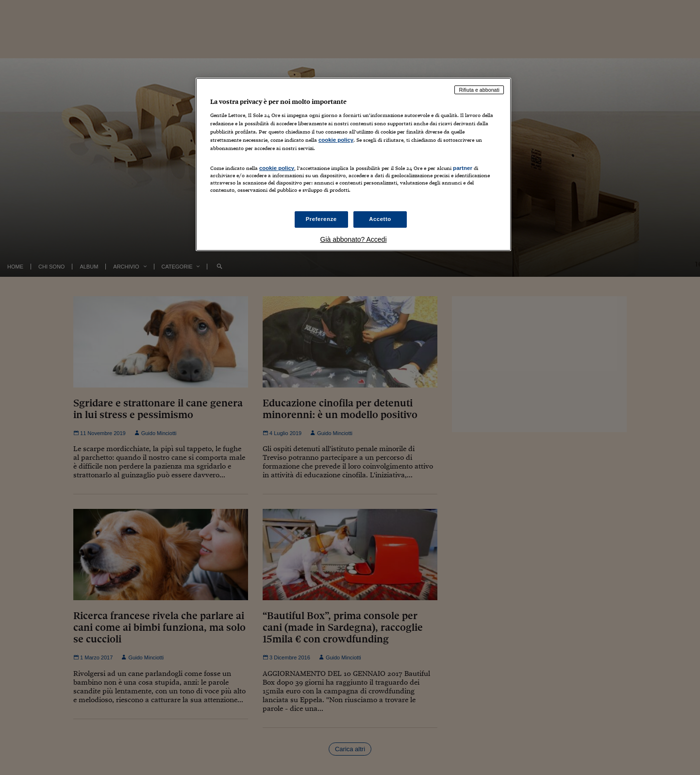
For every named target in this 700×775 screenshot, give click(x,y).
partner (463, 168)
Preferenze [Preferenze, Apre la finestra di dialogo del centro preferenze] (321, 219)
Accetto (380, 219)
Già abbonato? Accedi (354, 239)
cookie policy (336, 140)
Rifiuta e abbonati (479, 90)
